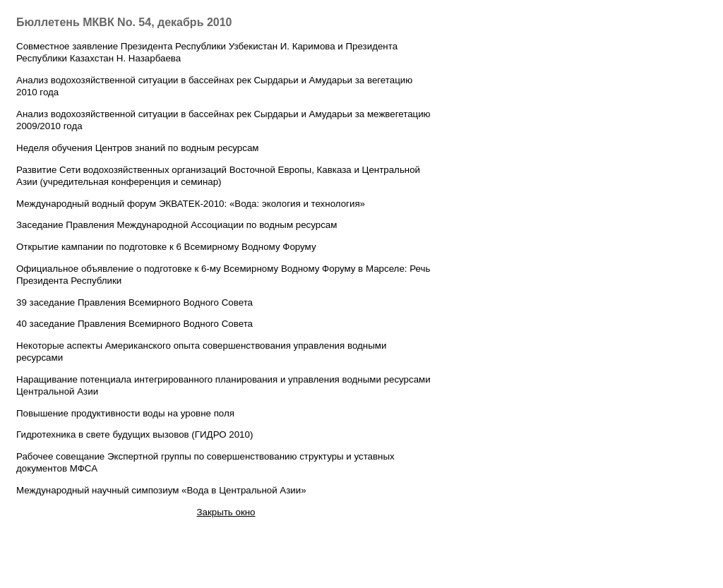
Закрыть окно (226, 512)
